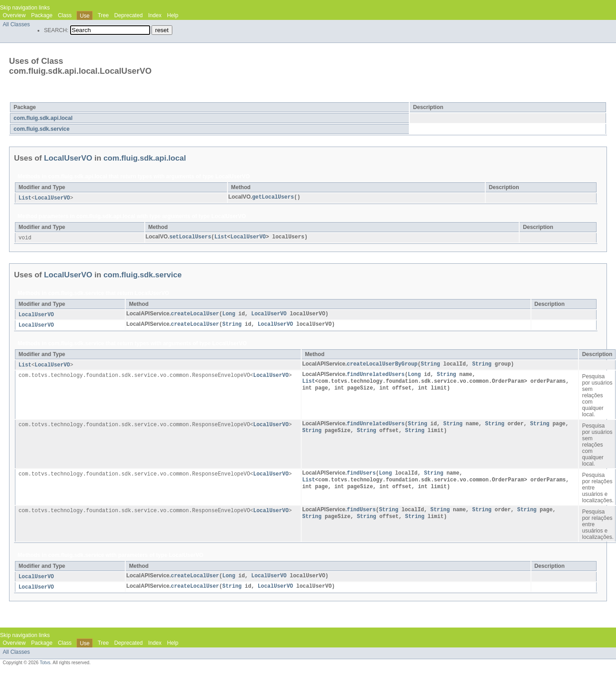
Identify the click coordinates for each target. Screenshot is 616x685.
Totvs (45, 666)
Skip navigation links (25, 8)
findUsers (361, 476)
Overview (14, 15)
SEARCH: (56, 30)
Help (173, 15)
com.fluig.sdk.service (42, 129)
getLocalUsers (273, 197)
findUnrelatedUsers (376, 377)
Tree (103, 15)
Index (155, 15)
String (232, 326)
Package (42, 15)
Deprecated (129, 15)
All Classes (16, 24)
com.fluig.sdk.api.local (43, 118)
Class (65, 15)
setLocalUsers (190, 238)
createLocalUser (195, 315)
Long (229, 315)
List (25, 198)
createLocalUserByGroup (382, 366)
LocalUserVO (79, 96)
